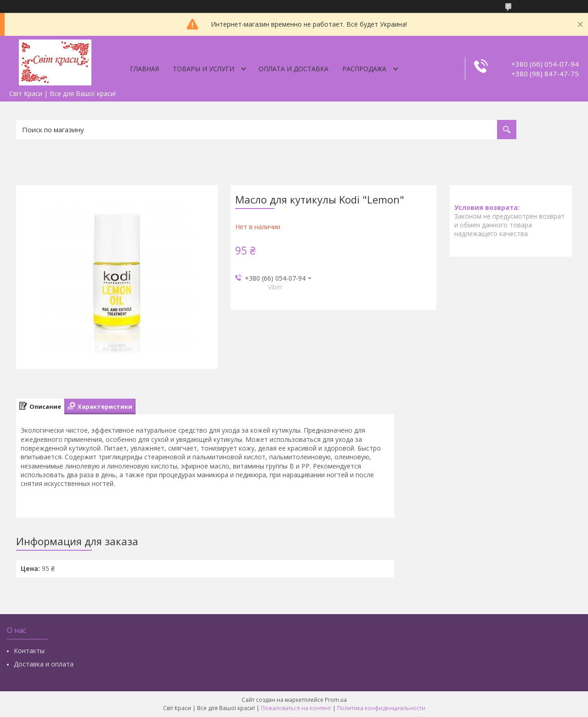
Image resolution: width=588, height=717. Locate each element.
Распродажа (364, 69)
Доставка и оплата (44, 664)
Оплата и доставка (294, 69)
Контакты (29, 651)
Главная (144, 69)
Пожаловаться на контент (296, 708)
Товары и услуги (204, 69)
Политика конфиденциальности (381, 708)
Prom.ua (336, 700)
